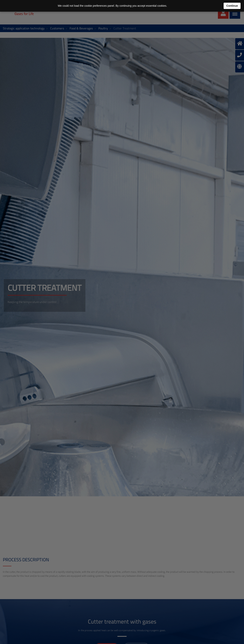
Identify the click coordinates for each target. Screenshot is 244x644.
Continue (232, 6)
